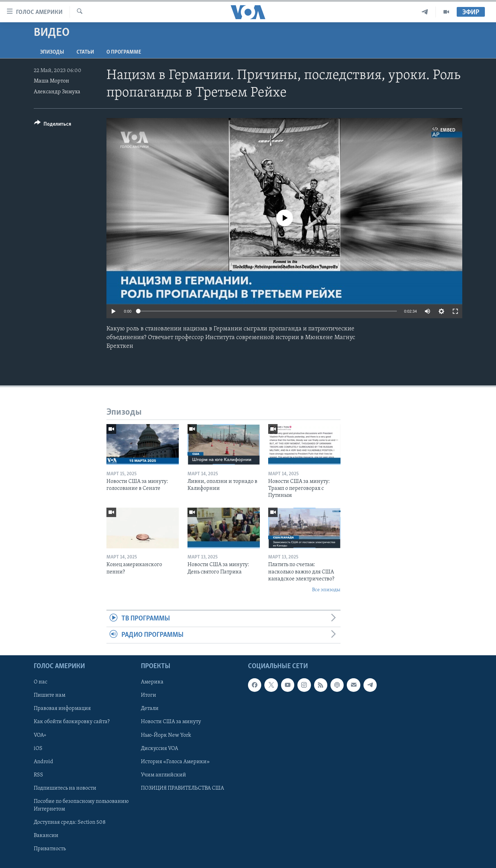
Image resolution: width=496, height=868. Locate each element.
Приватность (50, 849)
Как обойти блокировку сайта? (72, 722)
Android (43, 762)
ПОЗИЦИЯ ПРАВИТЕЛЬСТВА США (182, 788)
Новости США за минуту (171, 722)
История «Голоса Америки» (175, 762)
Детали (150, 709)
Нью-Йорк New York (166, 735)
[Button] (53, 125)
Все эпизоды (326, 590)
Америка (152, 682)
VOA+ (40, 735)
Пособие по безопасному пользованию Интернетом (81, 805)
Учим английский (163, 775)
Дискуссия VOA (159, 749)
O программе (124, 52)
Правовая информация (62, 709)
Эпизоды (52, 52)
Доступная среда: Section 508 (70, 822)
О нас (41, 682)
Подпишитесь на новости (65, 788)
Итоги (149, 696)
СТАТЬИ (85, 52)
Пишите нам (50, 696)
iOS (38, 749)
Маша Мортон (51, 81)
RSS (38, 775)
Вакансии (46, 836)
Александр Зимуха (57, 92)
